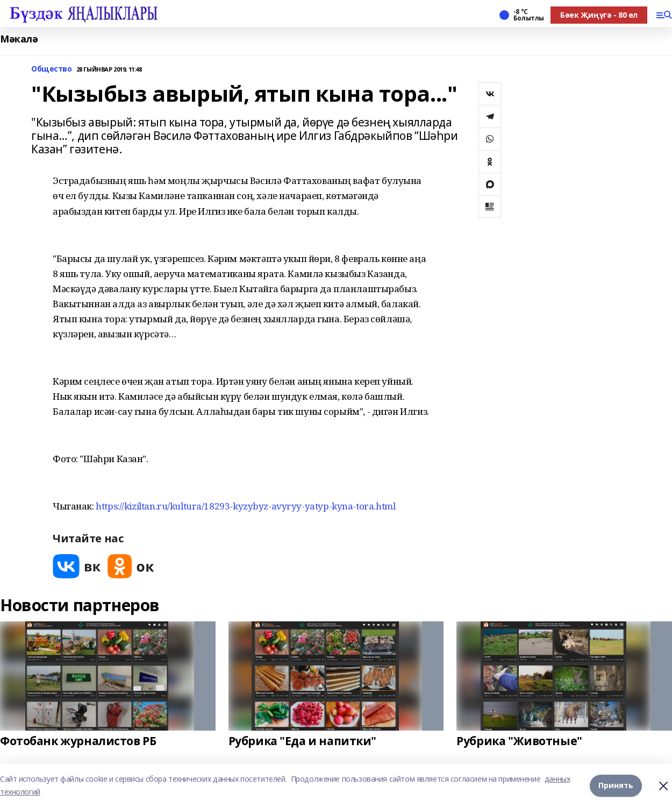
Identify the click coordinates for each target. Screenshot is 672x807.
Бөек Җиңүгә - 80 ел (599, 15)
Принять (616, 785)
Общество (52, 69)
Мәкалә (19, 39)
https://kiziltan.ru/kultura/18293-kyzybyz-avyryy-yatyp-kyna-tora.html (245, 506)
